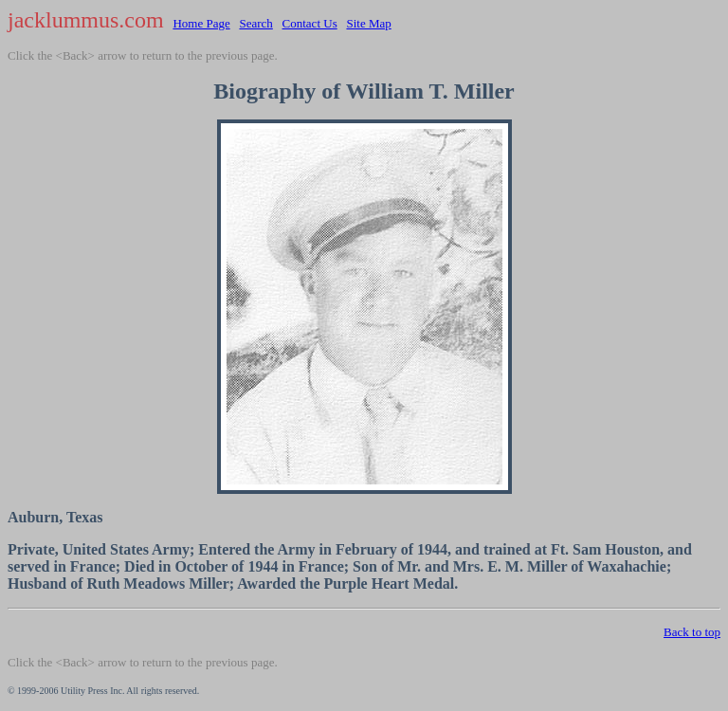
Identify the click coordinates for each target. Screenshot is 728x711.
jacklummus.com (86, 20)
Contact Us (310, 23)
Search (255, 23)
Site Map (368, 23)
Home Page (201, 23)
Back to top (692, 632)
